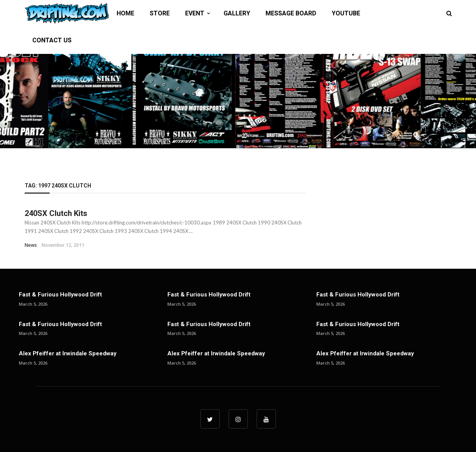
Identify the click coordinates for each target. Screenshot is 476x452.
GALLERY (237, 13)
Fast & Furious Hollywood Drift (60, 295)
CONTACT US (52, 40)
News (31, 245)
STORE (160, 13)
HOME (125, 13)
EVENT (195, 13)
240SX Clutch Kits (56, 213)
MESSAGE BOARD (291, 13)
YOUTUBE (346, 13)
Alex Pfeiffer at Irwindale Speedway (68, 353)
